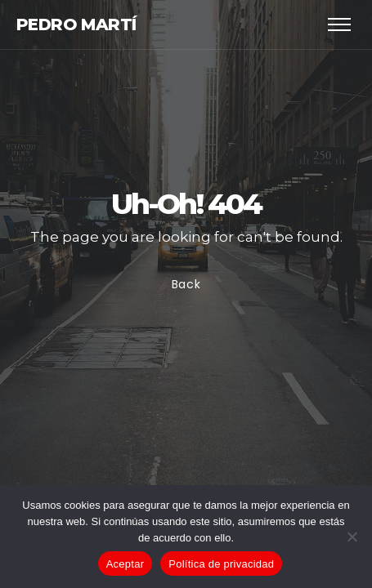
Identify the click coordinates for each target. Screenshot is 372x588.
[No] (352, 537)
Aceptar (125, 564)
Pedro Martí (76, 24)
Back (186, 285)
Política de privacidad (221, 564)
